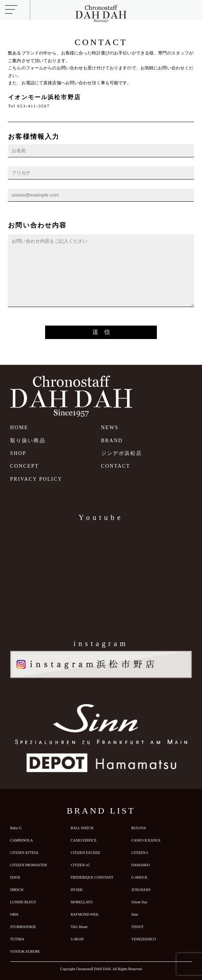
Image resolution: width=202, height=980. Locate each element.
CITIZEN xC (80, 865)
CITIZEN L (140, 853)
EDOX (15, 877)
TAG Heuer (79, 927)
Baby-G (16, 828)
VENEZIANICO (144, 939)
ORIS (14, 914)
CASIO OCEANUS (146, 840)
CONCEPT (25, 466)
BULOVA (139, 828)
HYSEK (77, 890)
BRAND (112, 441)
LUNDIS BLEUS (23, 902)
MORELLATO (82, 902)
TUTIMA (17, 939)
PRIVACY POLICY (36, 479)
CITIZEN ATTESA (24, 853)
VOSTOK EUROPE (25, 951)
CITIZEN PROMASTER (29, 865)
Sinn (135, 914)
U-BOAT (77, 939)
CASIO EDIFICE (84, 840)
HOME (19, 428)
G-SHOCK (139, 877)
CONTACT (116, 466)
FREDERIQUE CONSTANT (92, 877)
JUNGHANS (141, 890)
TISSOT (138, 927)
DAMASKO (141, 865)
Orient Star (139, 902)
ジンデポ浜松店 (122, 453)
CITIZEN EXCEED (85, 853)
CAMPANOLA (21, 840)
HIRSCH (17, 890)
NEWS (110, 428)
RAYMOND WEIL (85, 914)
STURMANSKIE (23, 927)
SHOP (18, 453)
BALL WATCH (82, 828)
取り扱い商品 (28, 441)
